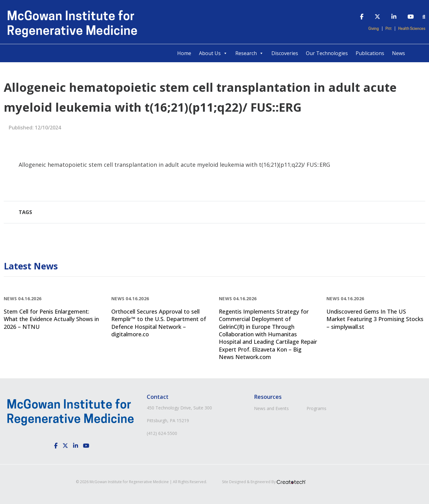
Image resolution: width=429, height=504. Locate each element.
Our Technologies (327, 53)
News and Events (271, 408)
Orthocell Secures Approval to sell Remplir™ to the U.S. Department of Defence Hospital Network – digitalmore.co (159, 323)
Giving (374, 29)
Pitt (389, 29)
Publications (370, 53)
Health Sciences (412, 29)
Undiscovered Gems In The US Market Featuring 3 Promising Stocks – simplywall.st (375, 319)
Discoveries (285, 53)
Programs (316, 408)
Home (184, 53)
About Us (213, 53)
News (399, 53)
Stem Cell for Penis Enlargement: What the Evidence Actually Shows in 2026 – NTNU (51, 319)
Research (249, 53)
